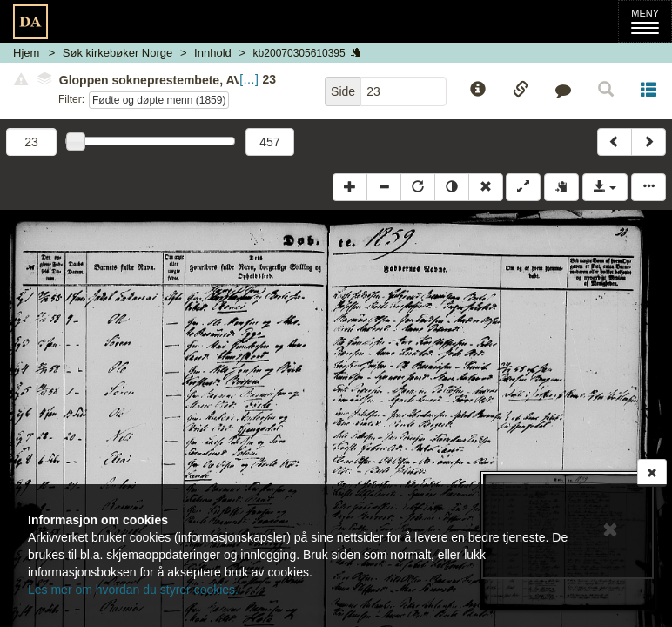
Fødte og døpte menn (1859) (159, 100)
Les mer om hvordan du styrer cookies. (133, 590)
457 (269, 142)
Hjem (26, 53)
